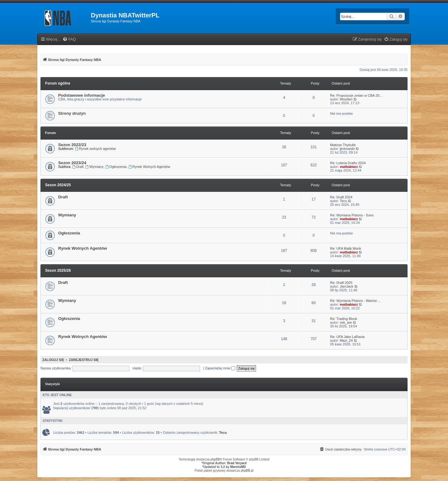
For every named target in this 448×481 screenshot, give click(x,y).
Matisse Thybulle (343, 145)
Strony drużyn (72, 113)
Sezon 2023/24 (72, 163)
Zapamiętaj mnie (220, 368)
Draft (78, 167)
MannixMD (238, 467)
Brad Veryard (237, 463)
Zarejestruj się (84, 360)
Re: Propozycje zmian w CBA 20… (356, 95)
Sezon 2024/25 (58, 185)
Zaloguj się (53, 360)
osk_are (346, 322)
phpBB (215, 459)
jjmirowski (347, 149)
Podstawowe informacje (82, 95)
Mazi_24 (346, 340)
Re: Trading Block (344, 319)
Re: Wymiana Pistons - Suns (352, 215)
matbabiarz (349, 167)
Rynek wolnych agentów (95, 149)
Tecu (343, 201)
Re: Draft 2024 (341, 197)
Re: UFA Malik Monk (346, 248)
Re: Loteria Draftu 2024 (348, 163)
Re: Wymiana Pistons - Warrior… (355, 301)
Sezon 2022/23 (72, 145)
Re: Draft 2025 (341, 283)
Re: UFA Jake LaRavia (347, 337)
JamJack (346, 286)
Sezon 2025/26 (58, 271)
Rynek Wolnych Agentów (149, 167)
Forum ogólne (58, 83)
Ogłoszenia (116, 167)
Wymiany (94, 167)
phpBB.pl (247, 471)
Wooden (346, 99)
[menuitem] (69, 40)
